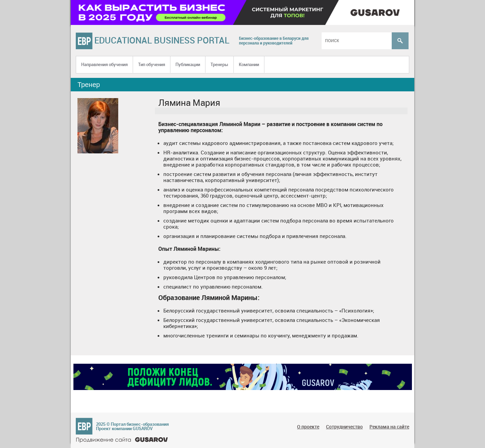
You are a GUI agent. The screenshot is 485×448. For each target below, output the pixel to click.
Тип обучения (152, 64)
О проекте (308, 427)
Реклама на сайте (389, 427)
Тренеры (219, 64)
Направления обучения (104, 64)
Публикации (188, 64)
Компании (249, 64)
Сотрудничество (344, 427)
